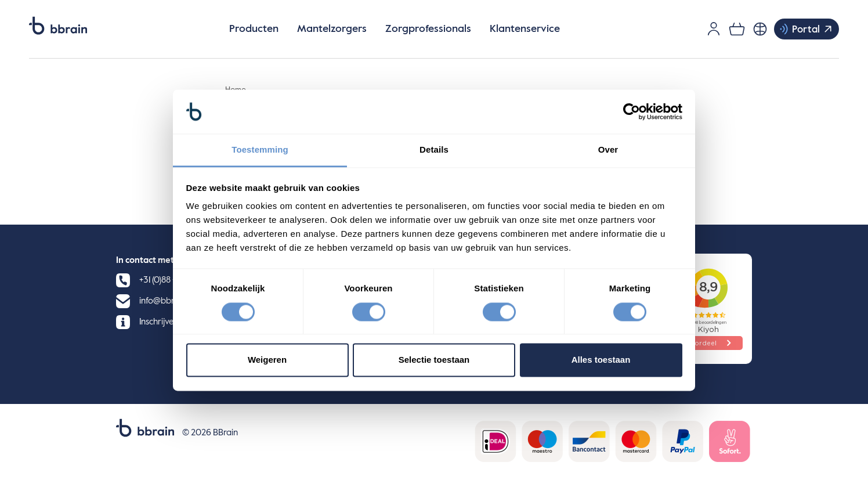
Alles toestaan (601, 360)
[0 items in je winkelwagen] (737, 29)
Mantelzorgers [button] (332, 29)
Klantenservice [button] (525, 29)
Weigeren (267, 360)
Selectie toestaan (434, 360)
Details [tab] (434, 150)
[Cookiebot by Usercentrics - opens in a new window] (632, 111)
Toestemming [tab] (260, 150)
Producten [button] (254, 29)
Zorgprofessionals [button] (428, 29)
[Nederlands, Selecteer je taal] (760, 29)
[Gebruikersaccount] (714, 29)
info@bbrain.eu (168, 301)
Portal (806, 29)
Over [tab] (608, 150)
